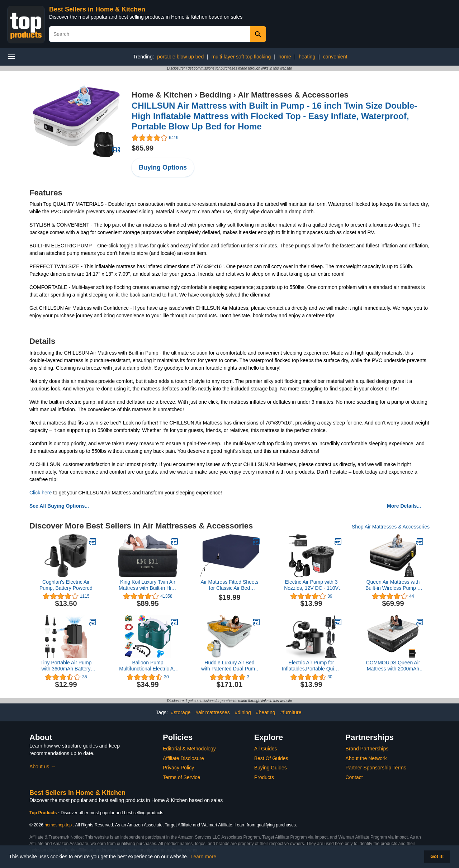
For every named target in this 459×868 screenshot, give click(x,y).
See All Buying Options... (59, 506)
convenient (335, 57)
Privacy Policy (178, 768)
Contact (354, 777)
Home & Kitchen (162, 95)
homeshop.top (58, 825)
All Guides (266, 749)
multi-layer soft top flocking (241, 57)
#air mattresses (213, 712)
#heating (266, 712)
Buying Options (163, 167)
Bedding (215, 95)
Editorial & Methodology (189, 749)
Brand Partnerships (367, 749)
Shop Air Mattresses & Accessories (391, 527)
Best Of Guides (271, 758)
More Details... (404, 506)
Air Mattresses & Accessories (293, 95)
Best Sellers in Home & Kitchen (97, 9)
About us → (42, 767)
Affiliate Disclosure (183, 758)
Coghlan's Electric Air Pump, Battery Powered (66, 585)
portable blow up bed (180, 57)
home (285, 57)
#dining (243, 712)
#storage (181, 712)
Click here (41, 493)
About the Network (366, 758)
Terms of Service (181, 777)
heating (307, 57)
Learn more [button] (204, 857)
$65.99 (143, 148)
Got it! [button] (437, 857)
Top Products (44, 813)
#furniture (291, 712)
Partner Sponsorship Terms (376, 768)
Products (264, 777)
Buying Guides (271, 768)
